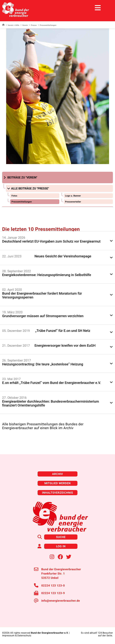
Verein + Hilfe (12, 25)
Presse (33, 25)
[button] (21, 177)
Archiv (58, 474)
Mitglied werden (58, 483)
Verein (24, 25)
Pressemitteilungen (22, 202)
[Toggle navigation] (107, 8)
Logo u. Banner (73, 196)
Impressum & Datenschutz (17, 636)
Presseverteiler (73, 202)
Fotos (14, 196)
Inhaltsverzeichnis (58, 493)
